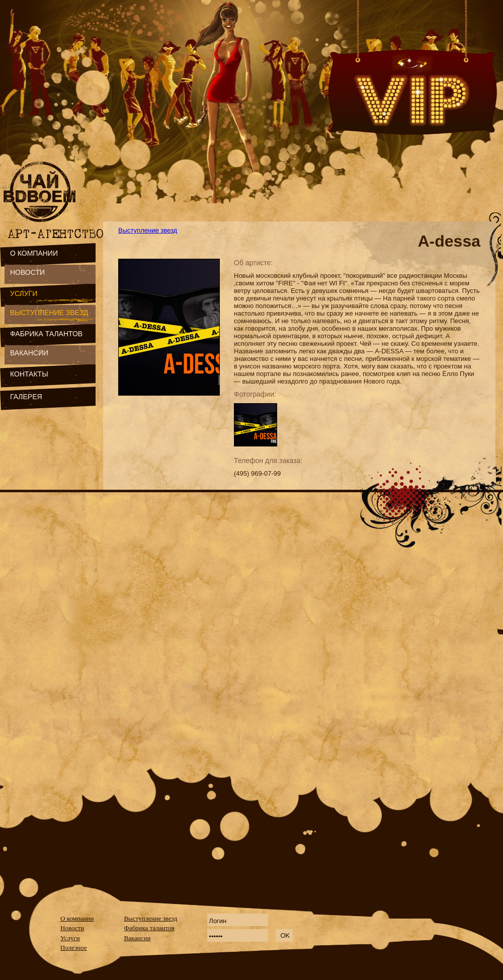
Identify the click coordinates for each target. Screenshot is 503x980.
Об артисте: (253, 263)
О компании (77, 918)
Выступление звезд (148, 230)
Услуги (70, 938)
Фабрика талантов (149, 928)
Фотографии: (255, 394)
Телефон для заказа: (268, 461)
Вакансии (137, 938)
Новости (72, 928)
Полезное (74, 948)
